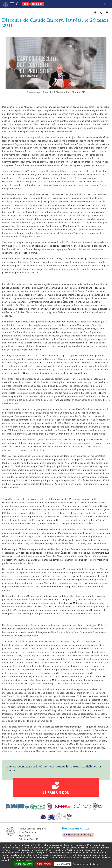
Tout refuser (44, 864)
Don (26, 4)
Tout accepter (24, 864)
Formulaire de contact (77, 835)
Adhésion (37, 4)
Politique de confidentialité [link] (86, 864)
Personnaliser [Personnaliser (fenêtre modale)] (63, 864)
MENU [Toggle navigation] (12, 4)
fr (106, 4)
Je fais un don (56, 792)
